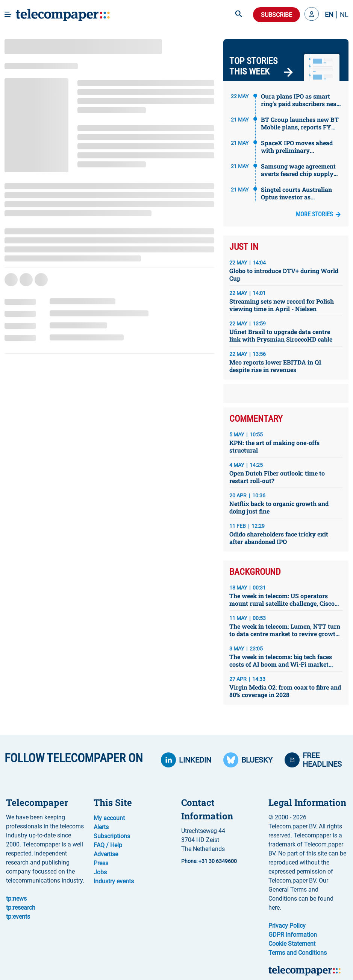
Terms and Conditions (298, 953)
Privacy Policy (287, 926)
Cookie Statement (292, 944)
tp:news (16, 899)
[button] (312, 15)
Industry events (114, 881)
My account (109, 818)
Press (101, 863)
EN (329, 15)
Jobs (100, 872)
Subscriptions (112, 836)
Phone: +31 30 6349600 (209, 861)
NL (344, 15)
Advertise (106, 854)
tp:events (18, 917)
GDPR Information (293, 935)
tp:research (21, 908)
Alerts (101, 827)
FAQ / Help (108, 845)
